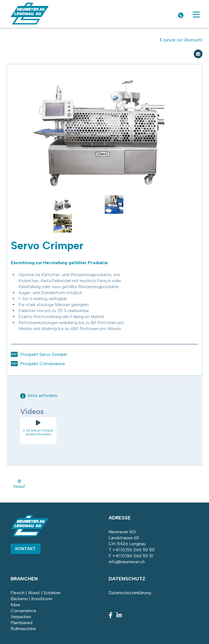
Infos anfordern (39, 395)
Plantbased (21, 623)
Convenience (23, 611)
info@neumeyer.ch (127, 562)
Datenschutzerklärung (130, 593)
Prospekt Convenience (43, 364)
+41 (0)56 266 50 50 (133, 550)
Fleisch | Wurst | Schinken (36, 593)
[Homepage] (30, 23)
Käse (15, 605)
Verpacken (21, 617)
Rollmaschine (23, 629)
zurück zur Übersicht (181, 40)
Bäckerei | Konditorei (31, 599)
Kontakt (26, 549)
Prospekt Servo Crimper (44, 354)
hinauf (19, 484)
